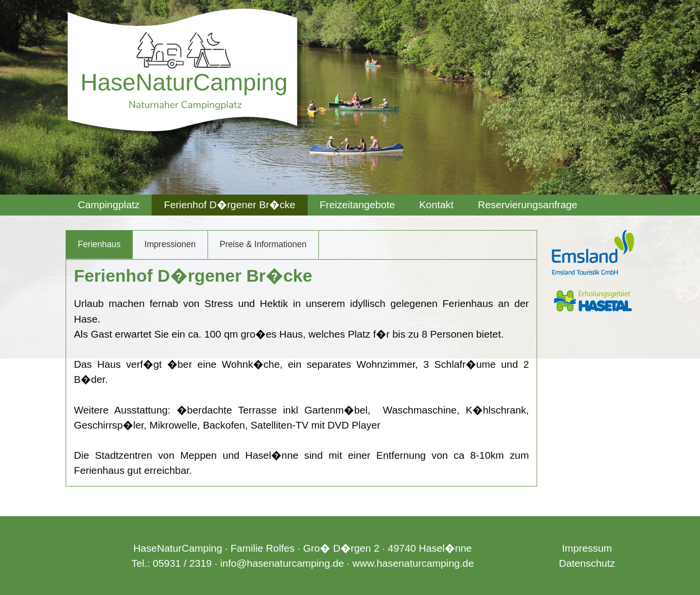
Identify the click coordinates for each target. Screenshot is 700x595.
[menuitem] (109, 205)
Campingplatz (109, 205)
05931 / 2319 (182, 563)
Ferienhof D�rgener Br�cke (229, 205)
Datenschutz (587, 563)
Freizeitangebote (358, 205)
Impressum (587, 548)
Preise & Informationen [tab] (263, 244)
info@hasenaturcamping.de (282, 563)
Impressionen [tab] (170, 244)
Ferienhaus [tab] (99, 244)
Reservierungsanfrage (528, 205)
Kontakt (436, 205)
